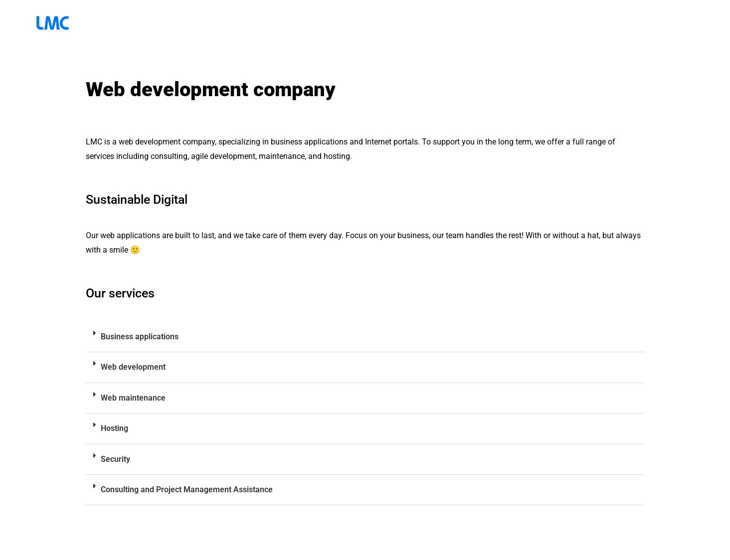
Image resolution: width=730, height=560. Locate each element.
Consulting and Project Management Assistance (187, 490)
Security (115, 459)
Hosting (114, 428)
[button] (365, 337)
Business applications (140, 337)
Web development (133, 367)
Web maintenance (133, 398)
